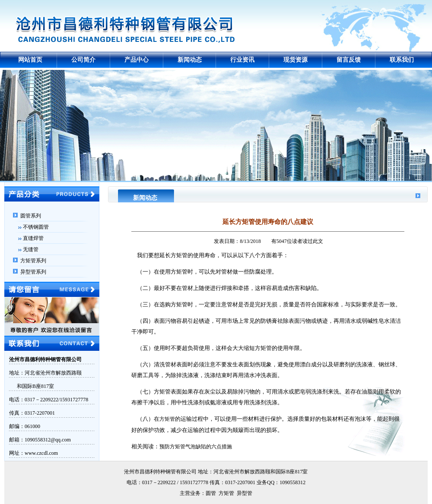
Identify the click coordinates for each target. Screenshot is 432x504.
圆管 (211, 493)
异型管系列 (33, 272)
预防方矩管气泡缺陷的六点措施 (196, 447)
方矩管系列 (33, 261)
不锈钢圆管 (36, 227)
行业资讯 (242, 60)
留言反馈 (349, 60)
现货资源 (295, 60)
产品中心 (137, 60)
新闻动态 (190, 60)
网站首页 (30, 60)
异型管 (245, 493)
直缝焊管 (33, 238)
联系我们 (402, 60)
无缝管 (31, 249)
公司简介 (83, 60)
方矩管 (167, 419)
